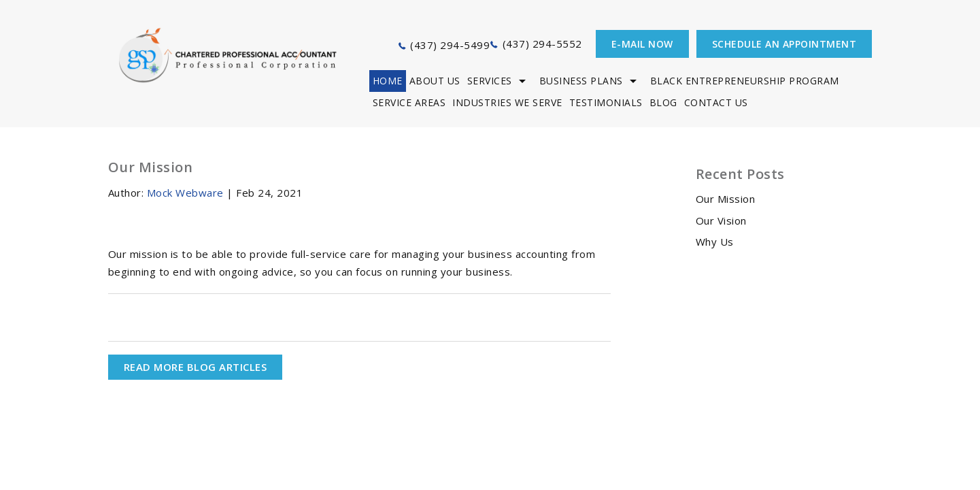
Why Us (715, 242)
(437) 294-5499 (450, 45)
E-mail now (642, 44)
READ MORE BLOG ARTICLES (196, 367)
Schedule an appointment (784, 44)
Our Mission (726, 199)
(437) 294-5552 (542, 44)
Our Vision (721, 220)
